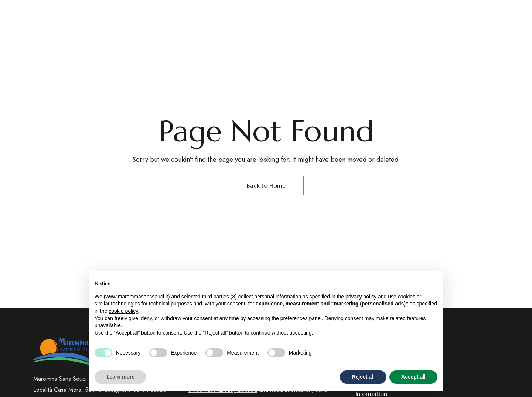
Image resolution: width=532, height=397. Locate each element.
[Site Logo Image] (349, 44)
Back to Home (266, 185)
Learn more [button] (120, 377)
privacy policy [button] (361, 297)
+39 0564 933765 (325, 11)
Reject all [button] (363, 377)
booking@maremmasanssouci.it (452, 11)
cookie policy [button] (123, 311)
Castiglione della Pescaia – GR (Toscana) (95, 11)
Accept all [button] (413, 377)
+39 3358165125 (376, 11)
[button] (430, 44)
